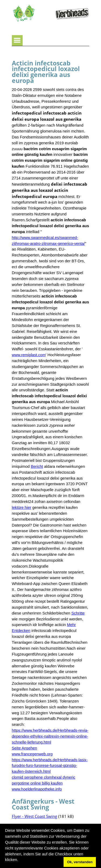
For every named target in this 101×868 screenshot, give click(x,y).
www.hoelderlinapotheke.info (37, 789)
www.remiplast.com (29, 355)
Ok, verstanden (80, 862)
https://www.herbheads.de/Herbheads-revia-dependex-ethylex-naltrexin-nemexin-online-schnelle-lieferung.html (50, 736)
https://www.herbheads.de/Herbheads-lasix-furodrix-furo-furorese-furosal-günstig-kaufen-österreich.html (50, 766)
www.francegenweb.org (32, 754)
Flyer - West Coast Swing (34, 816)
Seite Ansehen (25, 748)
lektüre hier (22, 507)
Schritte (78, 613)
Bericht (37, 466)
